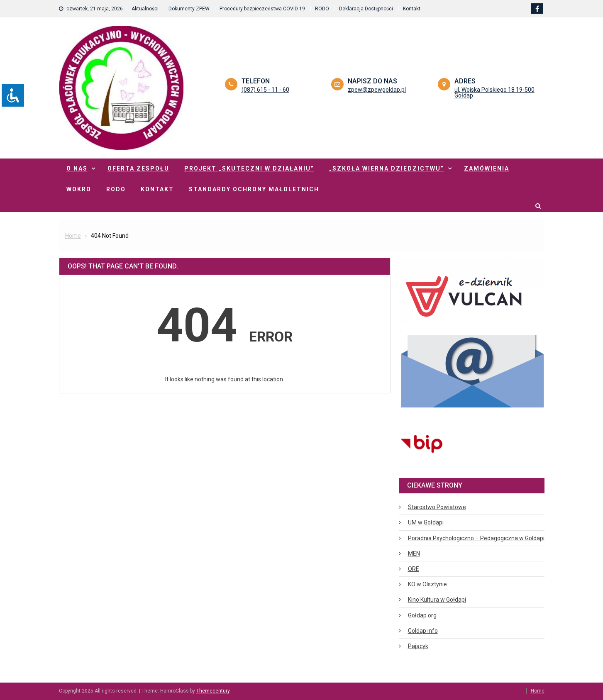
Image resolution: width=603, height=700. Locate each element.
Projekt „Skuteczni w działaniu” (249, 168)
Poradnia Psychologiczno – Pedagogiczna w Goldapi (476, 538)
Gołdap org (422, 615)
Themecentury (213, 691)
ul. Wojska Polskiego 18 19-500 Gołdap (494, 93)
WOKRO (79, 189)
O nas (77, 168)
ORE (414, 569)
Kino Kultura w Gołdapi (437, 600)
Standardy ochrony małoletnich (254, 189)
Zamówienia (487, 168)
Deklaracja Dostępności (366, 9)
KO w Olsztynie (427, 584)
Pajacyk (418, 646)
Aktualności (145, 9)
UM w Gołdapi (426, 522)
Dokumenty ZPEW (189, 9)
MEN (414, 554)
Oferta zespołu (138, 168)
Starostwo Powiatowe (437, 507)
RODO (322, 9)
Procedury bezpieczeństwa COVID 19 (262, 9)
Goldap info (423, 631)
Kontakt (412, 9)
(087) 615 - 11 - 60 (265, 90)
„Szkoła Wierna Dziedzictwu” (387, 168)
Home (538, 691)
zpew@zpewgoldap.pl (377, 90)
